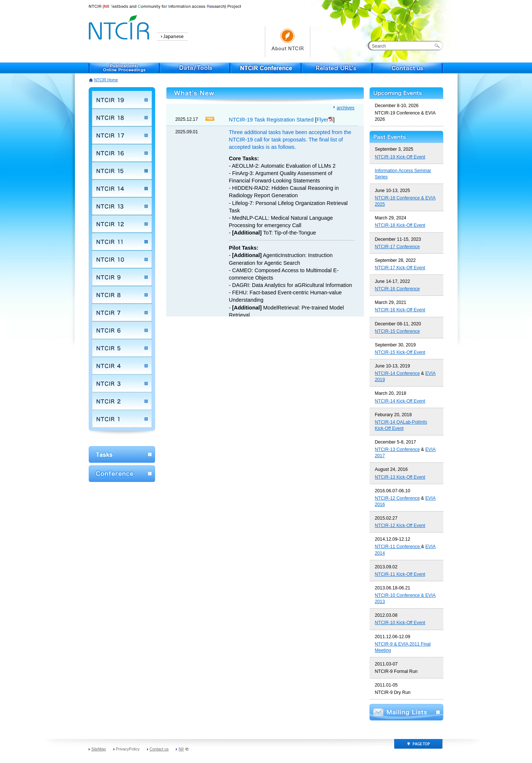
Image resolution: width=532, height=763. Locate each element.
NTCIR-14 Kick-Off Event (400, 401)
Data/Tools (195, 68)
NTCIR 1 (122, 419)
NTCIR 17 (122, 135)
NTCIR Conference (266, 68)
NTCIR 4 (122, 366)
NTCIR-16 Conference (398, 289)
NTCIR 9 (122, 277)
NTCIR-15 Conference (398, 331)
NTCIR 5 (122, 348)
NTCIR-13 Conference (398, 449)
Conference (122, 474)
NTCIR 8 (122, 295)
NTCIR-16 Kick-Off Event (400, 310)
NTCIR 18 (122, 117)
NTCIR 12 (122, 224)
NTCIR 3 (122, 383)
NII (183, 749)
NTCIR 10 (122, 259)
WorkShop (122, 454)
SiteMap (99, 749)
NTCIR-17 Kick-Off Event (400, 268)
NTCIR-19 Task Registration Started (271, 120)
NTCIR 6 (122, 330)
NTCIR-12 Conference (398, 498)
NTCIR (120, 26)
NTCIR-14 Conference (398, 373)
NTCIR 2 (122, 401)
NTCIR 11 (122, 242)
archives (345, 108)
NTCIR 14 (122, 188)
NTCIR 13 (122, 206)
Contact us (408, 68)
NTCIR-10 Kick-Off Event (400, 623)
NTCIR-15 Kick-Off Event (400, 352)
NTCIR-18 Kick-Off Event (400, 225)
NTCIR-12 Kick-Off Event (400, 526)
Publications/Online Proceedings (124, 68)
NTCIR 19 (122, 100)
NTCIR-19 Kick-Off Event (400, 157)
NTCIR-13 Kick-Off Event (400, 477)
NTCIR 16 (122, 153)
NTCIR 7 (122, 312)
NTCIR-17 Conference (398, 247)
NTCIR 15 (122, 171)
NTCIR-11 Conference (398, 547)
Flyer (325, 120)
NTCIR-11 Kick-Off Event (400, 574)
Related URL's (337, 68)
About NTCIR (288, 42)
